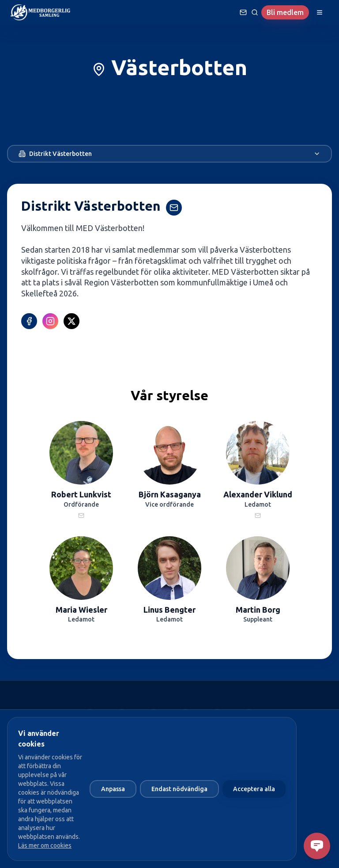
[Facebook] (29, 321)
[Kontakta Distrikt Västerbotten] (174, 208)
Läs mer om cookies (45, 845)
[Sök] (255, 12)
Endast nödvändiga (179, 789)
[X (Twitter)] (72, 321)
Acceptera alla (254, 789)
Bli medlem (285, 12)
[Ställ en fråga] (243, 12)
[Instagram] (50, 321)
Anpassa (113, 789)
